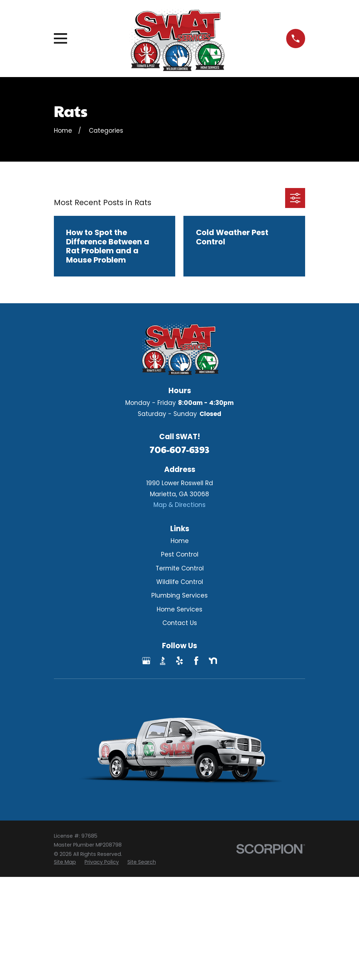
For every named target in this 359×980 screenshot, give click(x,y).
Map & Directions (179, 505)
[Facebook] (196, 661)
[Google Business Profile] (146, 661)
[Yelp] (179, 661)
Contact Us (180, 623)
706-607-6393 (179, 449)
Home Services (179, 609)
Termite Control (180, 568)
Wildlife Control (180, 582)
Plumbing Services (179, 595)
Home (180, 541)
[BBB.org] (163, 661)
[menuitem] (65, 862)
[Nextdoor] (213, 661)
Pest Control (180, 554)
